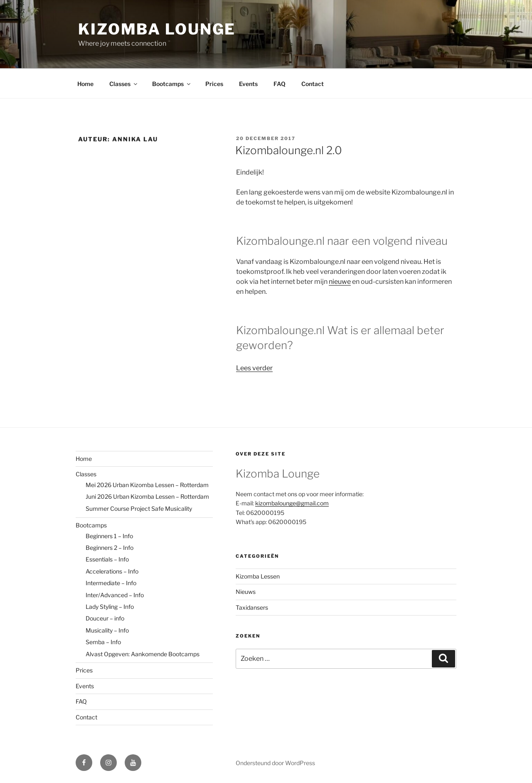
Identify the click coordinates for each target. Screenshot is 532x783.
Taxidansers (252, 607)
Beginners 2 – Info (110, 548)
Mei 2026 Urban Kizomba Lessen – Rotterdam (147, 485)
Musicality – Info (107, 630)
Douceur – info (105, 618)
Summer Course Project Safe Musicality (139, 508)
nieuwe (340, 282)
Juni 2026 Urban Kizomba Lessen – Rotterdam (147, 496)
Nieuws (246, 592)
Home (85, 84)
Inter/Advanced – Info (115, 595)
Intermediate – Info (111, 583)
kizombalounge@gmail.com (292, 503)
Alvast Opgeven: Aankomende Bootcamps (143, 654)
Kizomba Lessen (258, 576)
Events (248, 84)
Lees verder (254, 368)
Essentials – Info (107, 559)
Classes (124, 84)
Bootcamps (172, 84)
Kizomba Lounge (157, 29)
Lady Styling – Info (110, 607)
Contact (313, 84)
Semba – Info (103, 642)
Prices (214, 84)
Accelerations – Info (112, 571)
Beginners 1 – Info (109, 536)
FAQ (280, 84)
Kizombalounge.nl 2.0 (289, 150)
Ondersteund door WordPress (275, 763)
